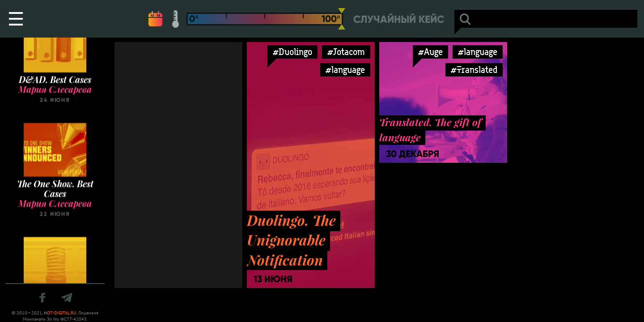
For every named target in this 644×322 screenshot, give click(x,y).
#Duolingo (292, 52)
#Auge (430, 52)
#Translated (474, 70)
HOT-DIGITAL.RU (60, 313)
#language (345, 70)
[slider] (342, 19)
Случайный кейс (399, 19)
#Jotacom (346, 52)
